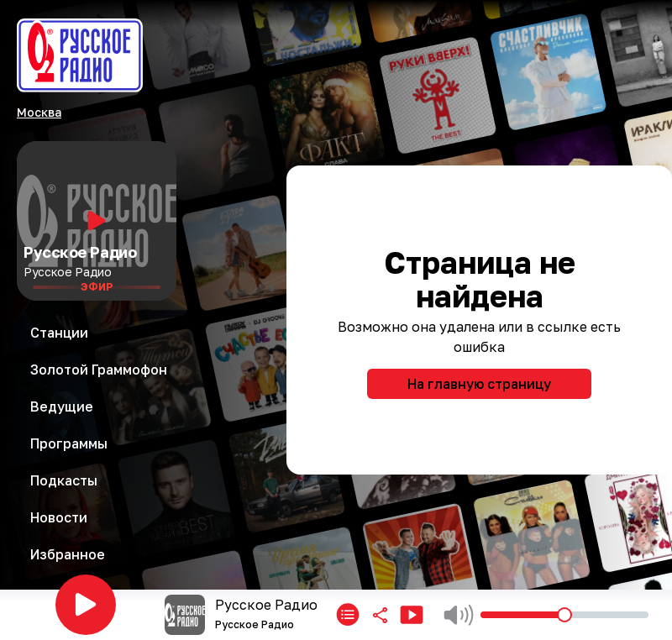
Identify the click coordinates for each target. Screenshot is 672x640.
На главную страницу (479, 384)
